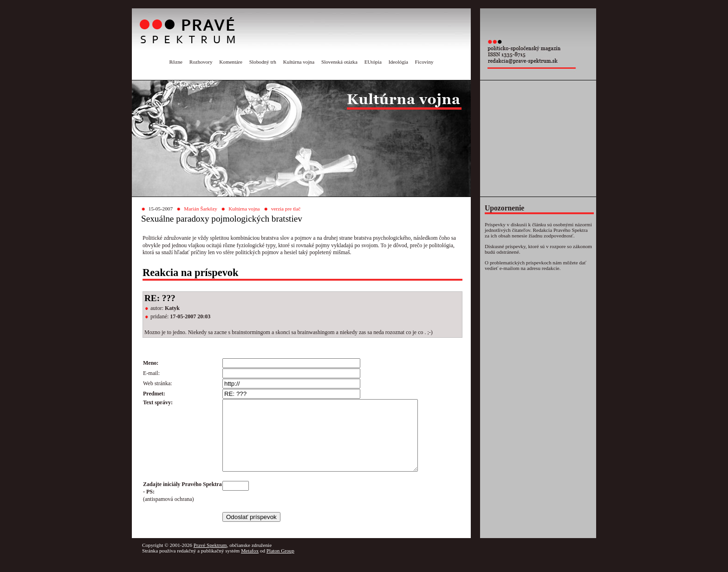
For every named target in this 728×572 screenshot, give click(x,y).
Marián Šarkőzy (201, 209)
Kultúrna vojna (299, 62)
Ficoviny (424, 62)
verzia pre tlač (286, 209)
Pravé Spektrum (210, 559)
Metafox (250, 565)
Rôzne (176, 62)
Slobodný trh (263, 62)
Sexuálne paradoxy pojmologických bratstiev (222, 219)
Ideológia (398, 62)
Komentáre (231, 62)
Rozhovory (201, 62)
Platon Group (280, 565)
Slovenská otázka (339, 62)
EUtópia (373, 62)
